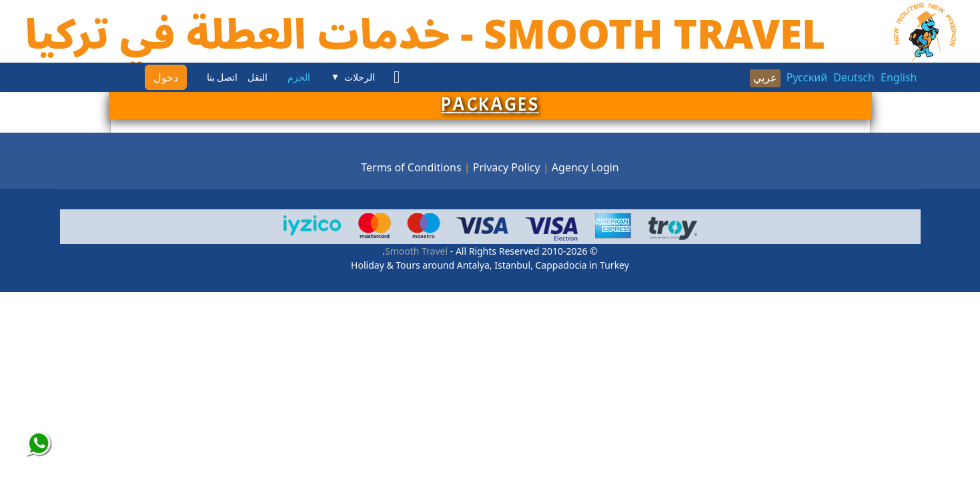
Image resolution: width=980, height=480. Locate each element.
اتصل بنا (222, 77)
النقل (258, 77)
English (899, 77)
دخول (166, 77)
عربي (765, 77)
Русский (807, 77)
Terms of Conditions (411, 167)
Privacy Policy (507, 167)
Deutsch (854, 77)
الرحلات (360, 77)
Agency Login (585, 167)
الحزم (299, 77)
